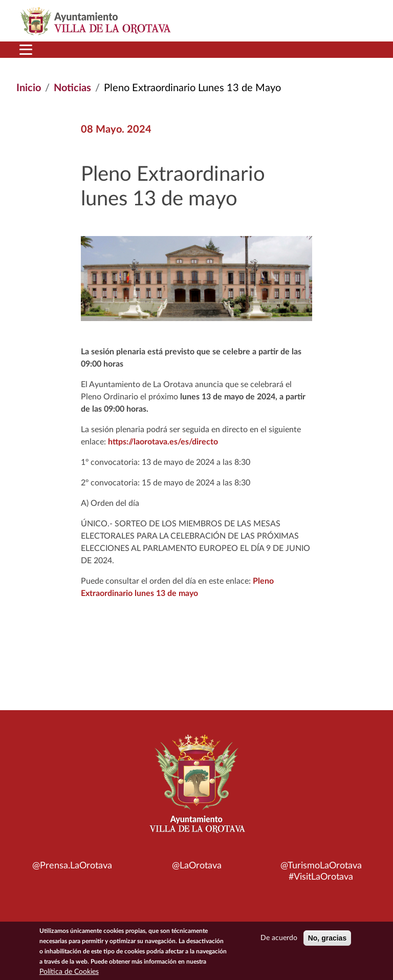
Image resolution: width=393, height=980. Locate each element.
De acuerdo (279, 941)
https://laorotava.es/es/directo (162, 442)
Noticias (72, 88)
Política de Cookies (69, 974)
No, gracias (327, 941)
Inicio (29, 88)
